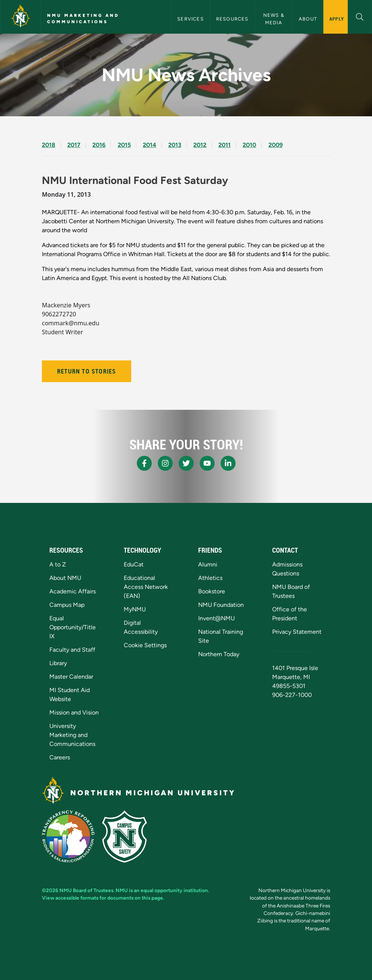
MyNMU (135, 609)
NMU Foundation (221, 605)
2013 (175, 145)
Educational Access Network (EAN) (146, 587)
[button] (360, 16)
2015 (124, 145)
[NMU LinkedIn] (228, 463)
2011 (225, 145)
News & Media (274, 19)
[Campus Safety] (124, 836)
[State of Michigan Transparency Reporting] (68, 836)
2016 (99, 145)
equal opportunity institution (174, 890)
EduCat (134, 564)
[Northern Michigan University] (21, 17)
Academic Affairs (73, 591)
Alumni (208, 564)
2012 (200, 145)
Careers (60, 757)
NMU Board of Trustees (86, 890)
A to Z (58, 564)
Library (58, 663)
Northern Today (219, 654)
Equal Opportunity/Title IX (73, 627)
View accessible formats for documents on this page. (103, 898)
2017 (74, 145)
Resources (232, 19)
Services (190, 19)
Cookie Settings (145, 645)
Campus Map (67, 605)
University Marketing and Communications (72, 735)
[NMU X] (186, 463)
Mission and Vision (74, 712)
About (308, 19)
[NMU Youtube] (207, 463)
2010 (249, 145)
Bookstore (212, 591)
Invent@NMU (216, 618)
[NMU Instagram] (165, 463)
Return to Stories (87, 371)
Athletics (210, 578)
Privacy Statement (297, 632)
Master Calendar (71, 677)
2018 (49, 145)
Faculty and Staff (72, 650)
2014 (150, 145)
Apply (337, 19)
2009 (276, 145)
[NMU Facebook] (144, 463)
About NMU (65, 578)
